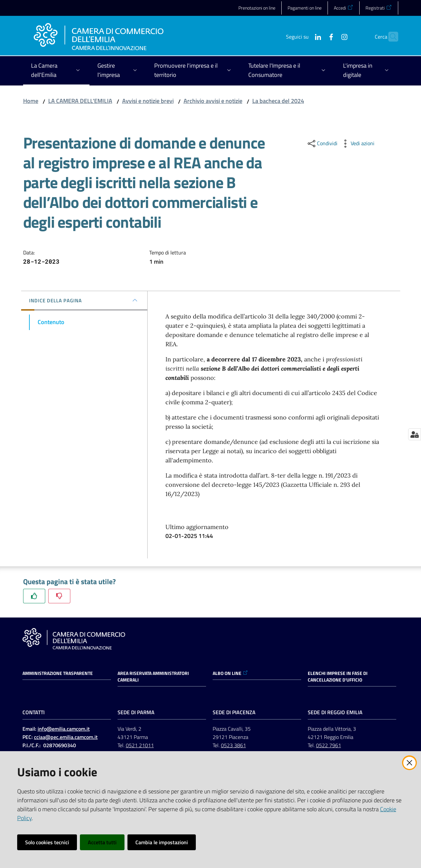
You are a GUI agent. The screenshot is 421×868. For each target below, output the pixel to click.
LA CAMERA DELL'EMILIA (80, 101)
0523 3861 (233, 745)
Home (31, 101)
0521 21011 (140, 745)
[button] (390, 37)
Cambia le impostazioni (162, 842)
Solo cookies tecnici (47, 842)
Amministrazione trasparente (58, 673)
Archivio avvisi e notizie (213, 101)
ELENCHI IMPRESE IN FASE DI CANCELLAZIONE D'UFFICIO (338, 677)
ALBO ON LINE (230, 673)
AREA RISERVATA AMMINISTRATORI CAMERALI (153, 677)
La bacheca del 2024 (278, 101)
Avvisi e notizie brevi (148, 101)
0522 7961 (329, 745)
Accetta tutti (102, 842)
